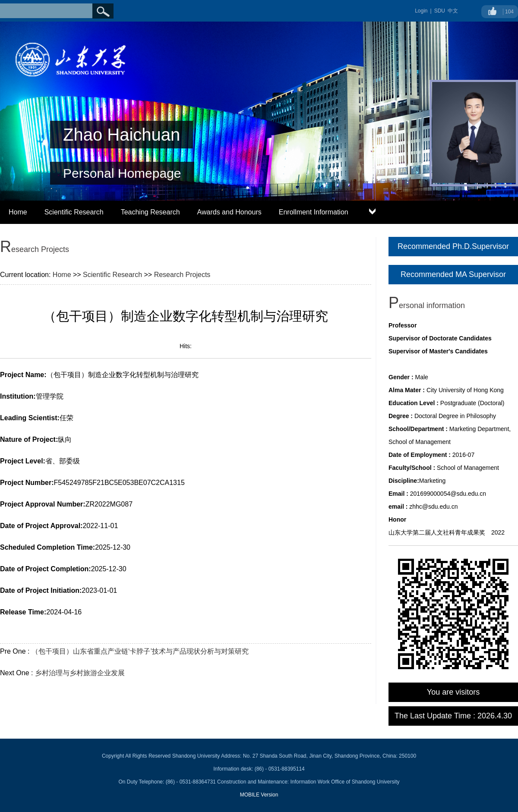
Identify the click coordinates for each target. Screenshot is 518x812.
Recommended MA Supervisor (453, 274)
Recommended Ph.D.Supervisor (453, 246)
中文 (453, 11)
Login (421, 11)
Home (18, 212)
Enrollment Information (314, 212)
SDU (440, 11)
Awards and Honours (229, 212)
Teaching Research (150, 212)
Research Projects (182, 275)
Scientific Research (74, 212)
